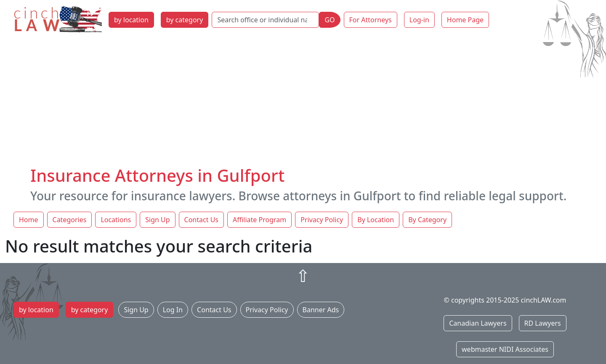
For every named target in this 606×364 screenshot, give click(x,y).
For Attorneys (371, 20)
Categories (70, 220)
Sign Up (157, 220)
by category (185, 20)
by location (131, 20)
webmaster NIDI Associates (505, 349)
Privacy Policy (322, 220)
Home (29, 220)
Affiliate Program (259, 220)
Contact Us (201, 220)
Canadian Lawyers (478, 323)
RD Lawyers (543, 323)
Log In (173, 310)
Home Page (465, 20)
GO (330, 20)
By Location (376, 220)
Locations (116, 220)
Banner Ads (321, 310)
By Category (427, 220)
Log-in (419, 20)
